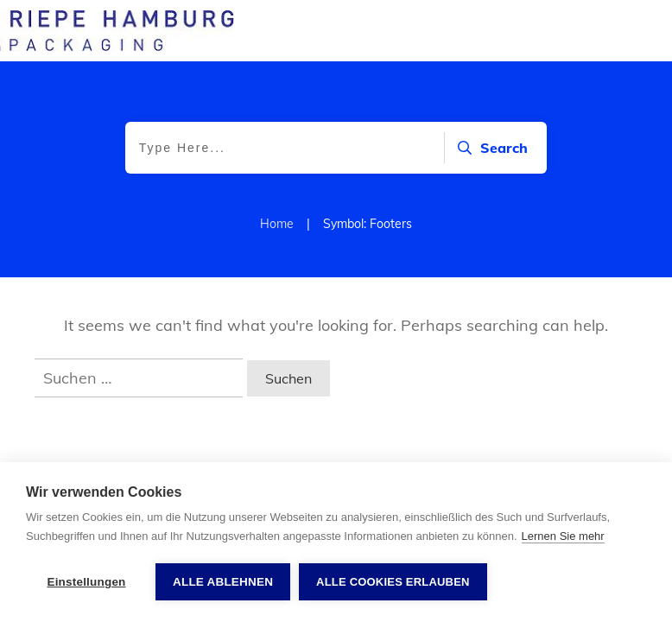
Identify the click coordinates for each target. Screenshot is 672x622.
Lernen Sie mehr (563, 536)
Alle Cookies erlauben (393, 582)
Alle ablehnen (223, 582)
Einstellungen (86, 582)
